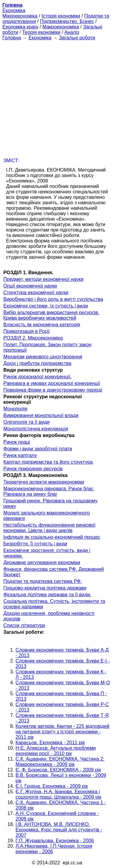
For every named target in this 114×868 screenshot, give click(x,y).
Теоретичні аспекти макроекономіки (44, 482)
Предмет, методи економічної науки (43, 279)
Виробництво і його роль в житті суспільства (53, 299)
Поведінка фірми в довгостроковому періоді (53, 390)
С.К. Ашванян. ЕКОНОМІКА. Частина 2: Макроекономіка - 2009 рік (60, 762)
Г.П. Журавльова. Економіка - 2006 (55, 841)
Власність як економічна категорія (42, 325)
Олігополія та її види (26, 422)
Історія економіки (61, 16)
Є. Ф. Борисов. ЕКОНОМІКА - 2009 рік (58, 770)
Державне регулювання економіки (42, 562)
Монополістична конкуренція (36, 429)
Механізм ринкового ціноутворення (43, 357)
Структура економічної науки (36, 293)
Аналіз (72, 32)
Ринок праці (17, 442)
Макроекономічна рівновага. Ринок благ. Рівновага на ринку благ (49, 491)
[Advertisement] (57, 97)
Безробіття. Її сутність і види (35, 544)
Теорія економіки (41, 32)
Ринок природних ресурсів (33, 469)
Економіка (14, 10)
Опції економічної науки (30, 286)
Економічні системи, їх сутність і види (46, 306)
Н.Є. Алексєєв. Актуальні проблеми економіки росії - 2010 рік (56, 751)
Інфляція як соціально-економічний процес (52, 537)
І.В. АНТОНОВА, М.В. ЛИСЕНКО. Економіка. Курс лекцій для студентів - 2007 (59, 830)
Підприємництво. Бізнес (67, 21)
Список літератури (24, 625)
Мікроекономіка (20, 16)
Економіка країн (20, 27)
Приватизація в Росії (26, 331)
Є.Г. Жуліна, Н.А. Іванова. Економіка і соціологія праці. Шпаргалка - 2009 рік (58, 794)
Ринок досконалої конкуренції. (37, 377)
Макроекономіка (61, 27)
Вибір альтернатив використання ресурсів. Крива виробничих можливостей (51, 315)
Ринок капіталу (20, 455)
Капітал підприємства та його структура (48, 462)
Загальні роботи (77, 38)
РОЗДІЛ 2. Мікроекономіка (33, 338)
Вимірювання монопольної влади (41, 415)
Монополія (15, 409)
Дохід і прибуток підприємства (37, 363)
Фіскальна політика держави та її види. (47, 595)
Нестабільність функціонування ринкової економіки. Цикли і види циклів (49, 528)
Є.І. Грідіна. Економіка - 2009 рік (52, 786)
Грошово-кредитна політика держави (45, 588)
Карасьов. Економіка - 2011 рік (50, 743)
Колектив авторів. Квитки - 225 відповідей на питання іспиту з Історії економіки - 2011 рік (62, 732)
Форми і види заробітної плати (38, 449)
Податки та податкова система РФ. (43, 581)
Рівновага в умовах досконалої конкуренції (52, 383)
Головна (12, 38)
